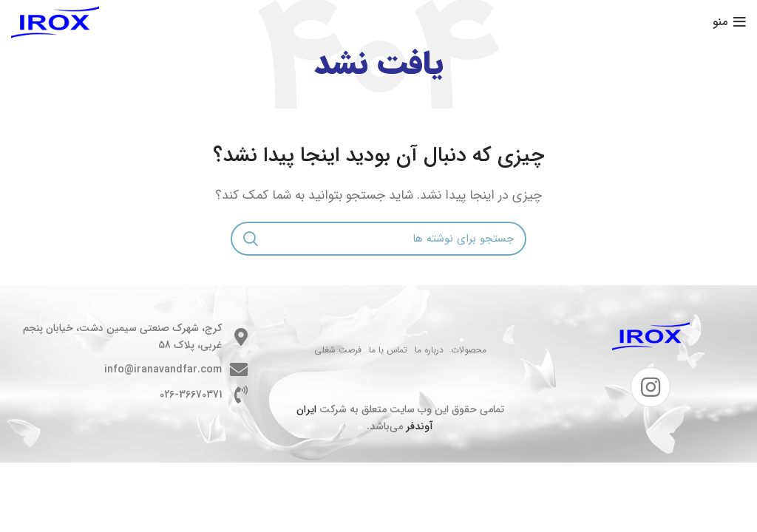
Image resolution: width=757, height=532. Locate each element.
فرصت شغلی (338, 350)
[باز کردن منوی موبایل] (729, 22)
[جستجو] (378, 239)
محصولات (469, 350)
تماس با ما (388, 350)
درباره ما (429, 350)
